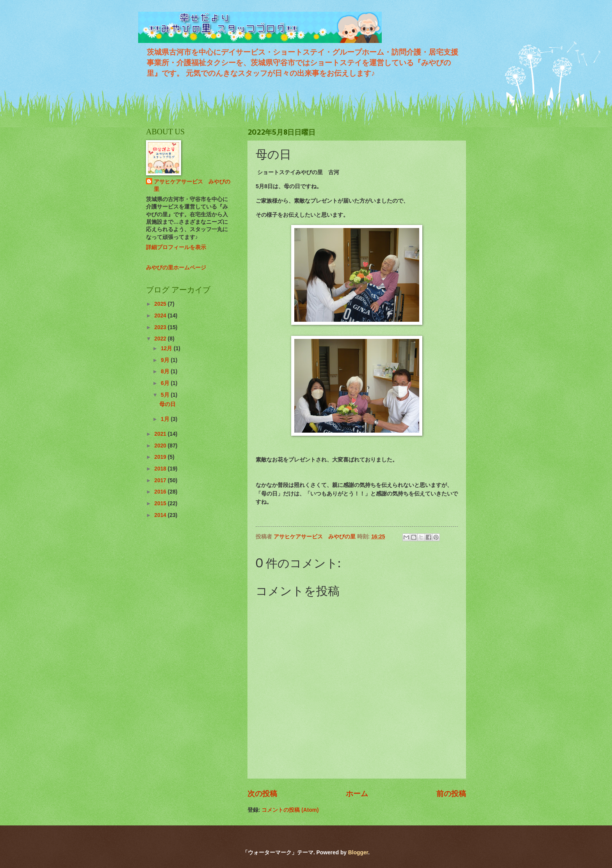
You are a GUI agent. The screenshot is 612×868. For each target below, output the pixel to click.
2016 (161, 492)
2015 (161, 504)
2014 (161, 515)
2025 (161, 304)
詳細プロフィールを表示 (176, 247)
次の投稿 (262, 794)
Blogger (358, 853)
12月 (167, 348)
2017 (161, 480)
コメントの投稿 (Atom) (290, 810)
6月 (166, 383)
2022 (161, 339)
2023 (161, 327)
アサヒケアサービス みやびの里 (192, 185)
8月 (166, 372)
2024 (161, 316)
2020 (161, 446)
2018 (161, 469)
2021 (161, 434)
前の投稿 (451, 794)
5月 (166, 395)
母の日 (167, 404)
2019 (161, 457)
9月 (166, 360)
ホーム (357, 794)
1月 (166, 419)
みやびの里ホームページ (176, 268)
